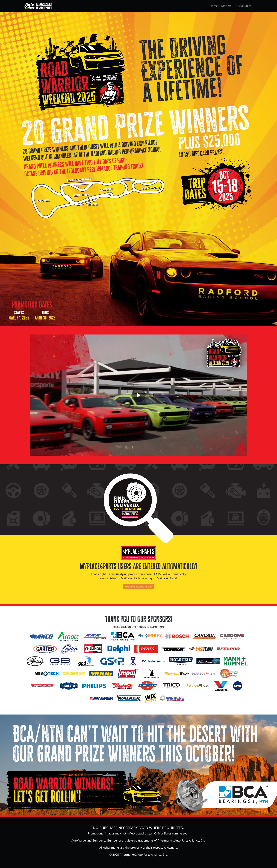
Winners (226, 6)
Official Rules (243, 6)
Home (214, 6)
